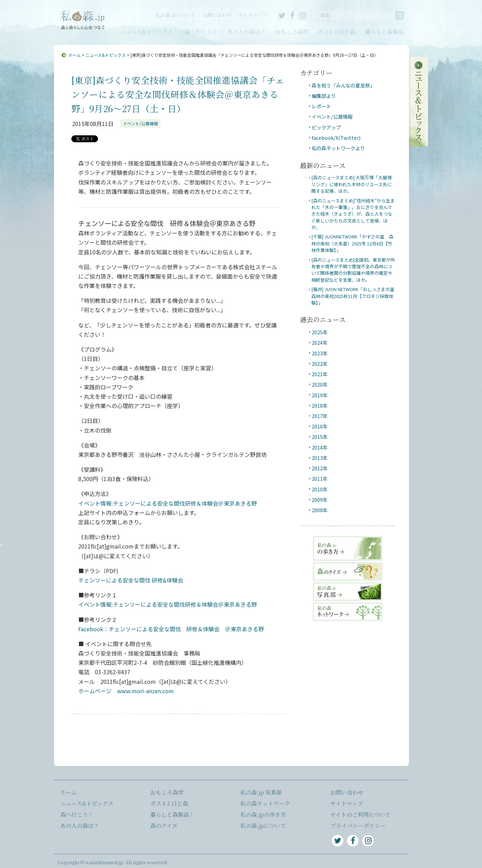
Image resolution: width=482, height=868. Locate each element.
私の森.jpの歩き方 (263, 815)
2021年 (320, 374)
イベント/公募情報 (140, 123)
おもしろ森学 (292, 32)
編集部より (324, 96)
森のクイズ (164, 826)
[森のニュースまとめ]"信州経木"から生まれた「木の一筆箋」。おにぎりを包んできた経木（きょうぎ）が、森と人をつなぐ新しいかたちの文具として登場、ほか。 (353, 214)
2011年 (320, 478)
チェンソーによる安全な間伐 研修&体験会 (131, 580)
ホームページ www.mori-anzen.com (126, 691)
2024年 (320, 342)
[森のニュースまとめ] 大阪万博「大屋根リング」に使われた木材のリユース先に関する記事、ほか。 (351, 184)
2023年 (320, 353)
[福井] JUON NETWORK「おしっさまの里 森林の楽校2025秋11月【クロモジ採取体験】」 (355, 296)
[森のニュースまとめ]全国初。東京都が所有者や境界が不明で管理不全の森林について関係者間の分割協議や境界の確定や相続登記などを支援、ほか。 (353, 270)
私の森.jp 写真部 (261, 792)
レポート (321, 106)
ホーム (74, 55)
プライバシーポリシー (358, 826)
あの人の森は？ (247, 32)
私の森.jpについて (176, 15)
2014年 (320, 447)
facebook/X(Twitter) (336, 138)
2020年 (320, 384)
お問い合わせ (217, 15)
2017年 (320, 416)
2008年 (320, 510)
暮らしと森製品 (384, 32)
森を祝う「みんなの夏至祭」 (343, 85)
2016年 (320, 426)
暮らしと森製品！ (172, 815)
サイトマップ (253, 15)
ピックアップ (326, 127)
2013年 (320, 458)
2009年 (320, 500)
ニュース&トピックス (147, 32)
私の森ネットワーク (265, 803)
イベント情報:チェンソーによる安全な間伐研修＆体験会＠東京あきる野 (168, 503)
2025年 (320, 332)
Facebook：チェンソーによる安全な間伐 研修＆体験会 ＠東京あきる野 (171, 629)
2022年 (320, 364)
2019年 (320, 395)
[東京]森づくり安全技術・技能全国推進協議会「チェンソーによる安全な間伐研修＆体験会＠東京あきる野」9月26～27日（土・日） (178, 94)
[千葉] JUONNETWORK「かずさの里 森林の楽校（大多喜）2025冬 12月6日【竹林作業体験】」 (352, 243)
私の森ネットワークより (338, 148)
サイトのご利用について (361, 815)
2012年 (320, 468)
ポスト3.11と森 (336, 32)
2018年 (320, 405)
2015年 (320, 437)
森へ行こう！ (201, 32)
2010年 (320, 489)
